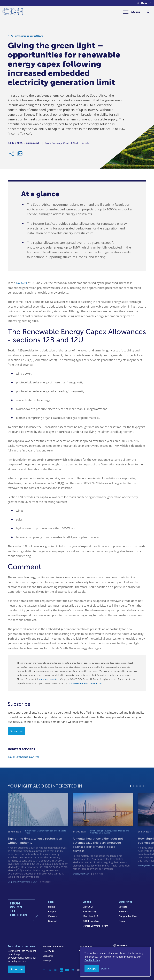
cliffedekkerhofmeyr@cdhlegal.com (85, 683)
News (122, 921)
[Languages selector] (144, 3)
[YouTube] (67, 970)
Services (123, 912)
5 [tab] (143, 799)
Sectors (123, 907)
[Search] (148, 12)
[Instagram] (56, 970)
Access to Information (53, 946)
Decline (105, 969)
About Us (88, 907)
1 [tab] (130, 799)
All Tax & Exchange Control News (27, 37)
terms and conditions (49, 679)
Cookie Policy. (92, 960)
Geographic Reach (129, 916)
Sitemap (47, 961)
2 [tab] (134, 799)
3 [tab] (137, 799)
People (52, 912)
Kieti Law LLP (91, 916)
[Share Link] (12, 155)
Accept (92, 968)
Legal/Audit (48, 951)
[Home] (13, 12)
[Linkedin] (61, 970)
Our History (90, 912)
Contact (53, 921)
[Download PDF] (20, 155)
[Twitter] (50, 970)
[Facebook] (44, 970)
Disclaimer (48, 956)
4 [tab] (140, 799)
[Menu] (132, 12)
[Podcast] (73, 970)
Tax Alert (22, 283)
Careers (52, 916)
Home (52, 907)
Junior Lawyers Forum (96, 926)
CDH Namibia (91, 921)
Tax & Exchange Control (23, 757)
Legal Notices (86, 946)
